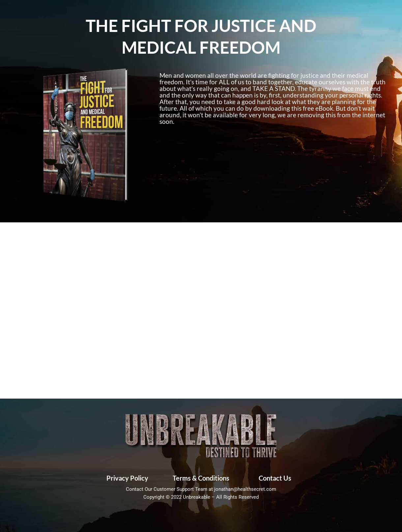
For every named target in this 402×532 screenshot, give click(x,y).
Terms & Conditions (201, 478)
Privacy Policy (127, 478)
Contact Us (275, 478)
